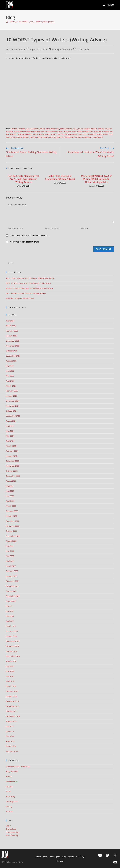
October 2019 (12, 711)
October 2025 (12, 351)
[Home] (7, 22)
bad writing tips (53, 129)
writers (26, 137)
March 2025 (11, 386)
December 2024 (13, 401)
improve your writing (103, 132)
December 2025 (13, 341)
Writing (55, 49)
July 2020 (10, 666)
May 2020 (10, 676)
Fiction (101, 129)
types (80, 134)
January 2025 (11, 396)
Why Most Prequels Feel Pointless (20, 298)
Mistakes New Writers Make (21, 134)
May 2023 (10, 496)
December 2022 (13, 521)
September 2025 (13, 356)
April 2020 (10, 681)
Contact (60, 861)
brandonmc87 (16, 49)
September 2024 (13, 416)
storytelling (62, 134)
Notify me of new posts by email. (25, 242)
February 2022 (12, 571)
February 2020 (12, 691)
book (81, 129)
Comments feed (13, 832)
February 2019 (12, 751)
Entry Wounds (12, 771)
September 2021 (13, 596)
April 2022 (10, 561)
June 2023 (10, 491)
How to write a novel (67, 132)
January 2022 (11, 576)
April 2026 (10, 321)
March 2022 (11, 566)
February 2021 (12, 631)
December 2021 (13, 581)
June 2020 (10, 671)
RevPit (9, 792)
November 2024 (13, 406)
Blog (64, 857)
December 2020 (13, 641)
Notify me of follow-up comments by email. (29, 236)
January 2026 (11, 336)
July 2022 (10, 546)
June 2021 (10, 611)
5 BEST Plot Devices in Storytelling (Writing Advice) (60, 177)
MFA (8, 134)
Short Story (11, 796)
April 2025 (10, 381)
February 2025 (12, 391)
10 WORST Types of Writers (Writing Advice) (37, 22)
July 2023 (10, 486)
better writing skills (69, 129)
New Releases (12, 781)
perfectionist (45, 134)
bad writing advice (37, 129)
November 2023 (13, 466)
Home (38, 857)
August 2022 (11, 541)
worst (100, 134)
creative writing (90, 129)
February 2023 (12, 511)
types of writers (89, 134)
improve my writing (85, 132)
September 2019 (13, 716)
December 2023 (13, 461)
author (14, 129)
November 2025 (13, 346)
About (45, 857)
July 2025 (10, 366)
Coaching (80, 857)
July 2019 (10, 726)
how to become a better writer (27, 132)
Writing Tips (98, 137)
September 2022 (13, 536)
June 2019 (10, 731)
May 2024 (10, 436)
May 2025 (10, 376)
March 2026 (11, 326)
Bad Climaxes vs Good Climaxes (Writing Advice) (26, 293)
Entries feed (11, 829)
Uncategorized (12, 802)
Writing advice (43, 137)
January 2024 (11, 456)
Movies (9, 777)
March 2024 (11, 446)
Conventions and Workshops (18, 766)
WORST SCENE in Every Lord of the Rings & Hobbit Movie (30, 288)
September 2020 (13, 656)
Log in (9, 826)
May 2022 (10, 556)
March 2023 (11, 506)
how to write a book (49, 132)
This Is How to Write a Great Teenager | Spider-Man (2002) (30, 278)
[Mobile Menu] (109, 5)
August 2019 (11, 721)
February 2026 (12, 331)
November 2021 (13, 586)
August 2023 (11, 481)
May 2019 (10, 736)
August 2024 (11, 421)
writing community (84, 137)
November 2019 (13, 706)
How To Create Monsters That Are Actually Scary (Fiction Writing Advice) (23, 179)
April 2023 (10, 501)
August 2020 (11, 661)
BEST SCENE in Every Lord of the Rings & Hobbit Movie (29, 283)
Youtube (66, 49)
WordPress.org (12, 835)
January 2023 (11, 516)
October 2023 (12, 471)
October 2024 (12, 411)
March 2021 (11, 626)
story (53, 134)
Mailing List (55, 857)
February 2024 (12, 451)
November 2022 (13, 526)
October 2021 (12, 591)
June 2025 (10, 371)
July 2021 (10, 606)
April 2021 (10, 621)
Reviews (9, 787)
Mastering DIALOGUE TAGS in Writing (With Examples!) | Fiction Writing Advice (97, 179)
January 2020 (11, 696)
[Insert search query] (60, 263)
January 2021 (11, 636)
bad (27, 129)
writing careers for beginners (63, 137)
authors (21, 129)
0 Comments (83, 49)
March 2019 (11, 746)
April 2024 (10, 441)
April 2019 (10, 741)
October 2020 (12, 651)
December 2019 (13, 701)
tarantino (73, 134)
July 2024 (10, 426)
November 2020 (13, 646)
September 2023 (13, 476)
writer (19, 137)
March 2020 (11, 686)
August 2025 (11, 361)
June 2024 (10, 431)
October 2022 (12, 531)
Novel (36, 134)
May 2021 (10, 616)
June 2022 (10, 551)
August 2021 (11, 601)
